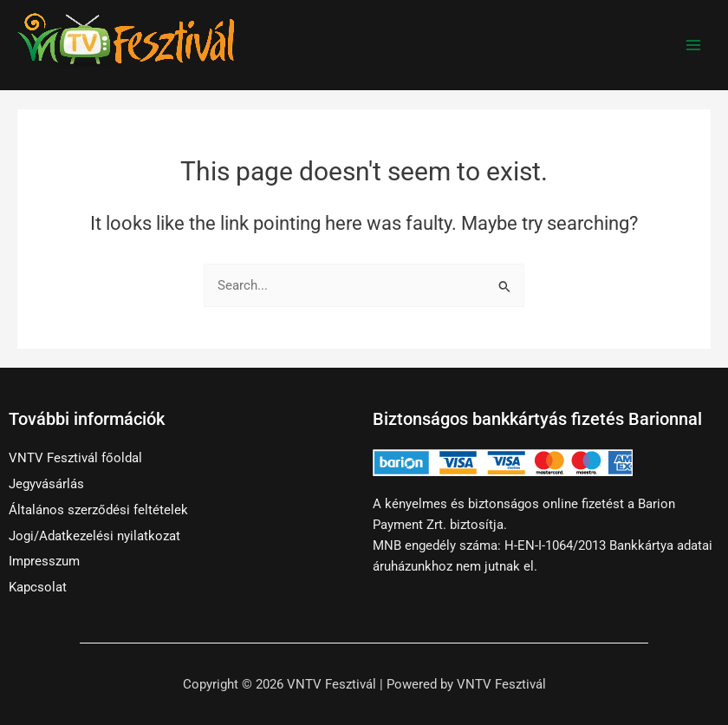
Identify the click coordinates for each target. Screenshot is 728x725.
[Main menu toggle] (693, 45)
